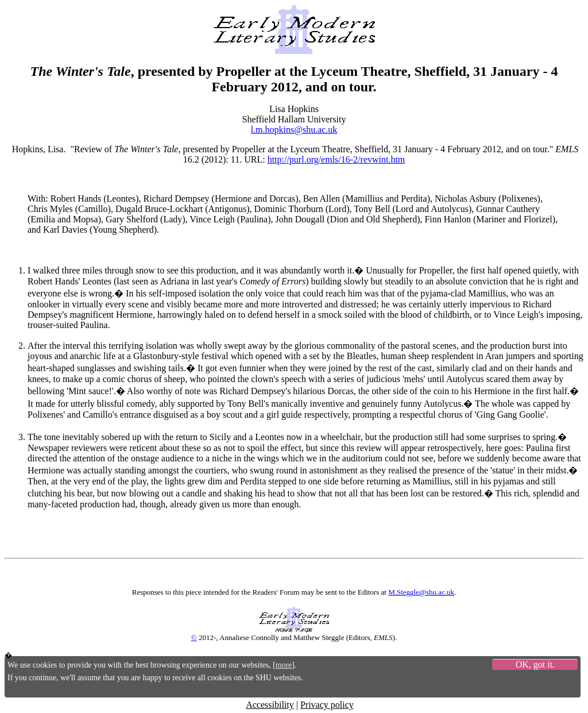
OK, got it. (535, 664)
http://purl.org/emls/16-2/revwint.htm (336, 159)
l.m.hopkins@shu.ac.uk (294, 130)
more (284, 665)
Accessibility (270, 705)
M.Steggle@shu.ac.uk (421, 592)
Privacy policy (327, 705)
